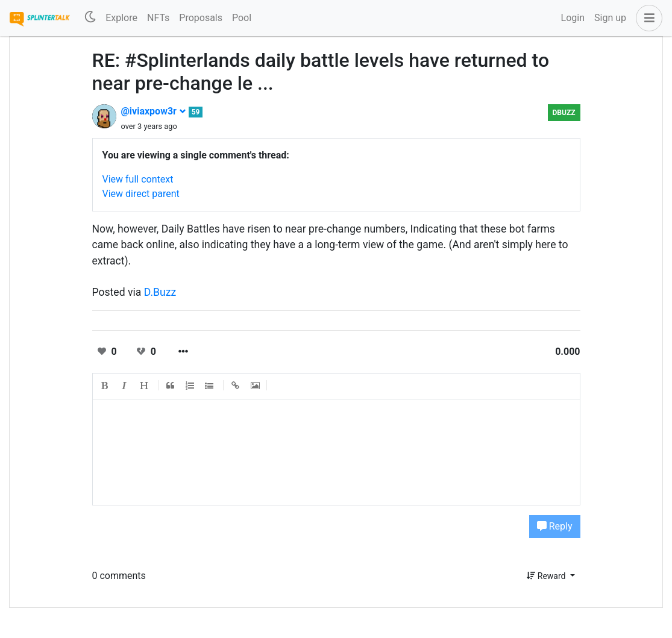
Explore (121, 18)
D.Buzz (160, 292)
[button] (647, 18)
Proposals (201, 18)
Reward (547, 576)
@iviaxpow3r (154, 111)
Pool (242, 18)
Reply (555, 526)
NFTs (158, 18)
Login (573, 18)
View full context (138, 179)
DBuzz (564, 113)
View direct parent (141, 194)
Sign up (610, 18)
